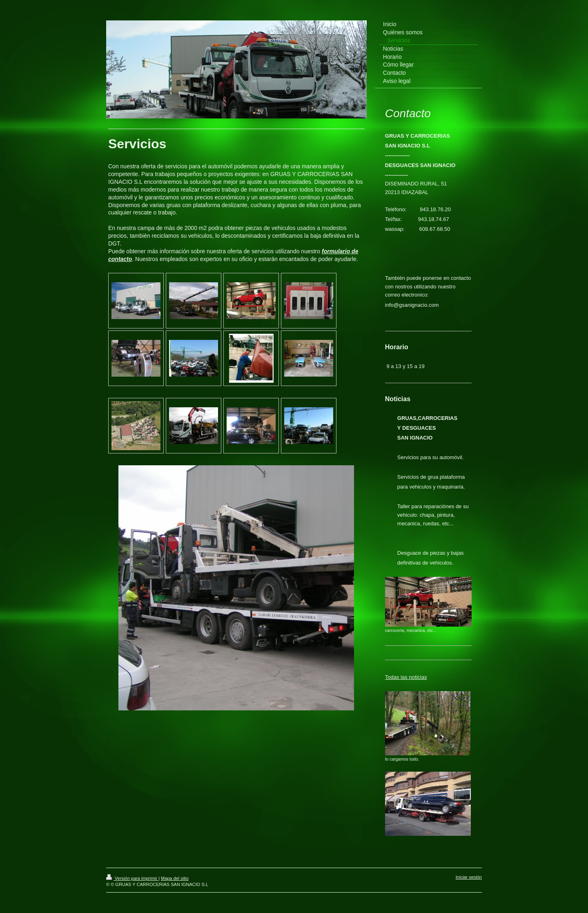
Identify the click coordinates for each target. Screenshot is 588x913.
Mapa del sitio (175, 878)
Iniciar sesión (469, 877)
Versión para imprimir (132, 878)
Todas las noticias (406, 677)
